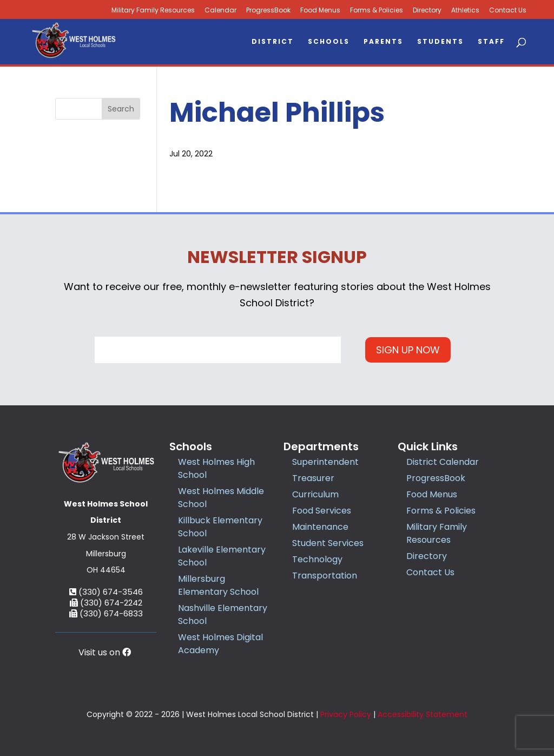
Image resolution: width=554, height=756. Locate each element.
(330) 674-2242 (106, 603)
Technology (317, 559)
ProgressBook (268, 11)
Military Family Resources (437, 533)
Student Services (328, 543)
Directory (427, 11)
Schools (329, 42)
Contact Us (508, 11)
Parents (383, 42)
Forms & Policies (377, 11)
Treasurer (313, 478)
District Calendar (443, 462)
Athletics (465, 11)
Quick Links (428, 446)
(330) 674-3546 (106, 592)
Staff (491, 42)
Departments (321, 446)
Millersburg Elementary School (218, 585)
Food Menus (320, 11)
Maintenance (320, 527)
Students (440, 42)
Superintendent (325, 462)
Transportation (325, 576)
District (273, 42)
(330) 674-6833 (106, 613)
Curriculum (315, 494)
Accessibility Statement (423, 714)
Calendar (220, 11)
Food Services (322, 511)
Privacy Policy (346, 714)
